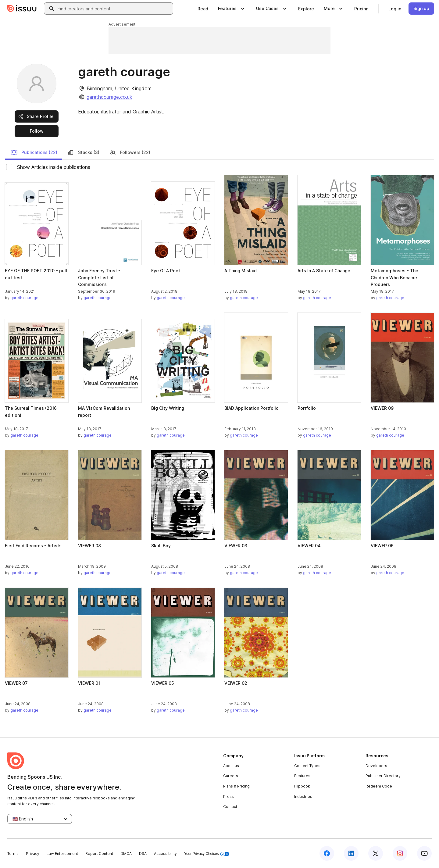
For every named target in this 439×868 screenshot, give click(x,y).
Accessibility (165, 854)
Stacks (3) (83, 152)
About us (231, 766)
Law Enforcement (62, 854)
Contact (230, 807)
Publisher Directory (383, 776)
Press (228, 797)
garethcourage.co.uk (109, 97)
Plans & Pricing (236, 786)
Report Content (99, 854)
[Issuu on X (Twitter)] (376, 853)
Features (302, 776)
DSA (143, 854)
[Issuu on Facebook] (327, 853)
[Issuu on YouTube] (424, 853)
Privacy (33, 854)
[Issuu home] (22, 9)
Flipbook (302, 786)
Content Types (307, 766)
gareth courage (24, 298)
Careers (231, 776)
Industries (303, 797)
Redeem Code (379, 786)
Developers (376, 766)
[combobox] (114, 9)
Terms (13, 854)
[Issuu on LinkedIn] (351, 853)
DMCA (126, 854)
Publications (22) (34, 152)
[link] (203, 9)
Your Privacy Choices (207, 854)
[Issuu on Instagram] (400, 853)
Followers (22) (130, 152)
